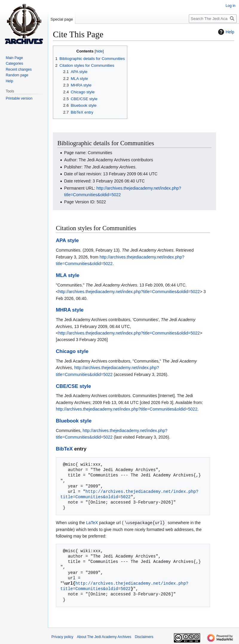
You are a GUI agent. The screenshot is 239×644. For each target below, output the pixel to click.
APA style (67, 240)
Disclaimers (144, 637)
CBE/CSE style (73, 386)
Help (225, 32)
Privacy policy (62, 637)
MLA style (68, 275)
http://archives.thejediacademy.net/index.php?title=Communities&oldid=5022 (129, 292)
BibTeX (64, 449)
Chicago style (72, 351)
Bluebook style (74, 421)
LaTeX (92, 523)
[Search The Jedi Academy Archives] (213, 19)
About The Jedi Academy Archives (104, 637)
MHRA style (70, 310)
